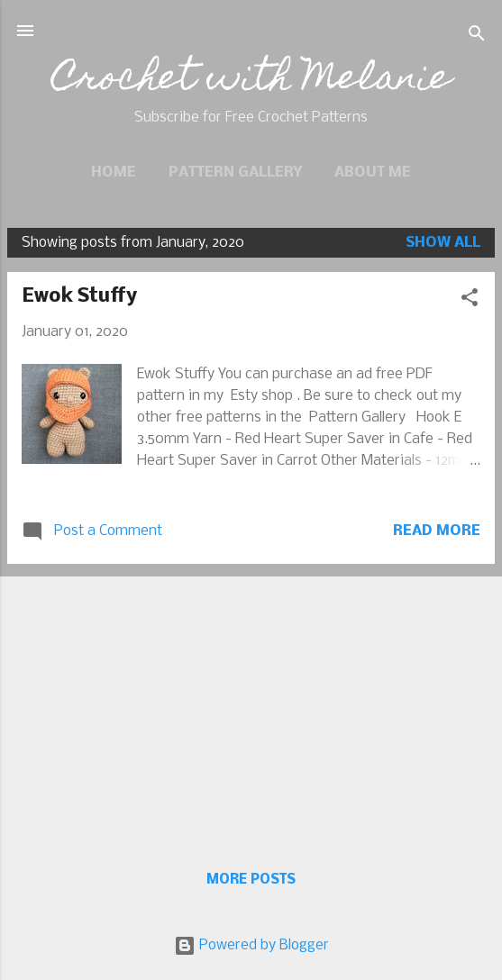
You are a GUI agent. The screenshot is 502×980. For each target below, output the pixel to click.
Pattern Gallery (235, 172)
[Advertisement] (251, 704)
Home (114, 172)
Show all (443, 243)
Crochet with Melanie (251, 81)
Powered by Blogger (251, 945)
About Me (373, 172)
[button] (470, 301)
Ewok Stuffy (79, 297)
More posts (251, 880)
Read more (437, 531)
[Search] (477, 36)
